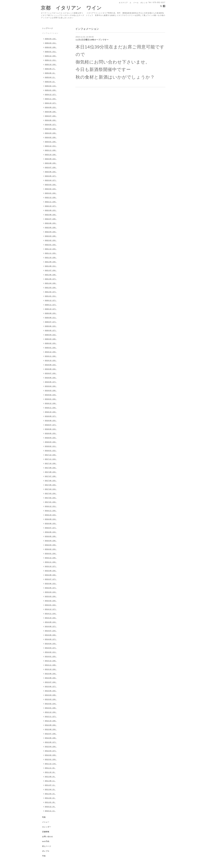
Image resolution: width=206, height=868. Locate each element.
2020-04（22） (51, 335)
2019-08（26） (51, 369)
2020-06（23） (51, 326)
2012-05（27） (51, 742)
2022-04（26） (51, 232)
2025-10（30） (51, 64)
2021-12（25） (51, 249)
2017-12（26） (51, 455)
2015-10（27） (51, 566)
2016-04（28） (51, 541)
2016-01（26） (51, 553)
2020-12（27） (51, 300)
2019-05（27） (51, 382)
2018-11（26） (51, 408)
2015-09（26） (51, 571)
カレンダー (47, 827)
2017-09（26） (51, 468)
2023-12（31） (51, 146)
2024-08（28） (51, 112)
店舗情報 (46, 832)
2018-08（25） (51, 421)
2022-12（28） (51, 197)
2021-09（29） (51, 262)
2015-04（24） (51, 592)
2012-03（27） (51, 751)
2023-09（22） (51, 159)
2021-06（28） (51, 275)
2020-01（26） (51, 348)
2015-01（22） (51, 605)
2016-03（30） (51, 545)
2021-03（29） (51, 288)
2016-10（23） (51, 515)
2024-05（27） (51, 125)
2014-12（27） (51, 609)
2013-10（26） (51, 669)
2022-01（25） (51, 245)
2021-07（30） (51, 270)
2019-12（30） (51, 352)
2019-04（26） (51, 386)
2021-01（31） (51, 296)
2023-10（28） (51, 155)
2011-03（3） (50, 794)
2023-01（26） (51, 193)
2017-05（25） (51, 485)
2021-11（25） (51, 253)
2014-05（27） (51, 639)
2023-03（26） (51, 185)
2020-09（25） (51, 313)
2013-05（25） (51, 691)
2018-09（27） (51, 416)
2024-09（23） (51, 107)
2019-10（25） (51, 360)
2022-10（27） (51, 206)
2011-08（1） (50, 781)
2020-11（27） (51, 305)
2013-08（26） (51, 678)
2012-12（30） (51, 712)
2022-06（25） (51, 223)
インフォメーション (50, 33)
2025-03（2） (50, 82)
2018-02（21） (51, 446)
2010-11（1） (50, 811)
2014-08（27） (51, 626)
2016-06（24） (51, 532)
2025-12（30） (51, 56)
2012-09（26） (51, 725)
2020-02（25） (51, 343)
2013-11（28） (51, 665)
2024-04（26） (51, 129)
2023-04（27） (51, 180)
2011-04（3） (50, 789)
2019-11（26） (51, 356)
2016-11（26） (51, 511)
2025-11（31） (51, 60)
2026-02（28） (51, 47)
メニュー (46, 822)
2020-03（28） (51, 339)
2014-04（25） (51, 644)
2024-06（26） (51, 120)
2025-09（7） (50, 69)
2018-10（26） (51, 412)
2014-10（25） (51, 618)
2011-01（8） (50, 802)
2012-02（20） (51, 755)
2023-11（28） (51, 150)
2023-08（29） (51, 163)
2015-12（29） (51, 558)
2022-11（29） (51, 202)
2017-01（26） (51, 502)
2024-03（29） (51, 133)
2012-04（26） (51, 747)
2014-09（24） (51, 622)
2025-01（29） (51, 90)
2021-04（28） (51, 283)
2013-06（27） (51, 686)
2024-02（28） (51, 137)
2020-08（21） (51, 318)
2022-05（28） (51, 227)
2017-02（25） (51, 498)
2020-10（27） (51, 309)
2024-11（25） (51, 99)
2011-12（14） (51, 764)
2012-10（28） (51, 721)
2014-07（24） (51, 631)
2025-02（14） (51, 86)
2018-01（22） (51, 451)
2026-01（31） (51, 52)
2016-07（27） (51, 528)
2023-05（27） (51, 176)
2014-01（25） (51, 656)
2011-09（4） (50, 777)
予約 (44, 856)
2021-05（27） (51, 279)
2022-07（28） (51, 219)
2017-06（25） (51, 481)
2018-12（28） (51, 403)
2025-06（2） (50, 73)
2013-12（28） (51, 661)
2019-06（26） (51, 378)
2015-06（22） (51, 584)
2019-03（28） (51, 390)
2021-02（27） (51, 292)
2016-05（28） (51, 536)
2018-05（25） (51, 433)
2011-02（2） (50, 798)
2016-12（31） (51, 506)
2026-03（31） (51, 43)
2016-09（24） (51, 519)
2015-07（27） (51, 579)
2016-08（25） (51, 523)
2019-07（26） (51, 373)
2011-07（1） (50, 785)
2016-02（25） (51, 549)
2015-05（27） (51, 588)
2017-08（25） (51, 472)
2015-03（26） (51, 596)
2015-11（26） (51, 562)
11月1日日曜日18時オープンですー (92, 40)
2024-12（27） (51, 95)
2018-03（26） (51, 442)
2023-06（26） (51, 172)
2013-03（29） (51, 699)
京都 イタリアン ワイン (71, 8)
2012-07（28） (51, 734)
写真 (44, 817)
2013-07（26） (51, 682)
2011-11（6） (50, 768)
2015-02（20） (51, 601)
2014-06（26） (51, 635)
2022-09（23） (51, 210)
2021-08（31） (51, 266)
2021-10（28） (51, 258)
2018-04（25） (51, 438)
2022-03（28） (51, 236)
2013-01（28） (51, 708)
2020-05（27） (51, 330)
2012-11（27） (51, 716)
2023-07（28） (51, 167)
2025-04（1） (50, 77)
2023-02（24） (51, 189)
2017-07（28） (51, 476)
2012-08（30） (51, 729)
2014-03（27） (51, 648)
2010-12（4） (50, 807)
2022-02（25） (51, 240)
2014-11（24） (51, 614)
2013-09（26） (51, 674)
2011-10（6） (50, 772)
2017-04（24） (51, 489)
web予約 (46, 841)
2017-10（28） (51, 463)
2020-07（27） (51, 322)
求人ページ (47, 846)
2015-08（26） (51, 575)
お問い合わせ (47, 837)
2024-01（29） (51, 142)
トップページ (47, 28)
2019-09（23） (51, 365)
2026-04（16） (51, 39)
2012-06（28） (51, 738)
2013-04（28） (51, 695)
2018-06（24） (51, 429)
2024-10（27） (51, 103)
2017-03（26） (51, 493)
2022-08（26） (51, 215)
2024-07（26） (51, 116)
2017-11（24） (51, 459)
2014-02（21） (51, 652)
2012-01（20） (51, 759)
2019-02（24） (51, 395)
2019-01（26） (51, 399)
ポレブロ (46, 851)
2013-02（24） (51, 704)
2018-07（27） (51, 425)
